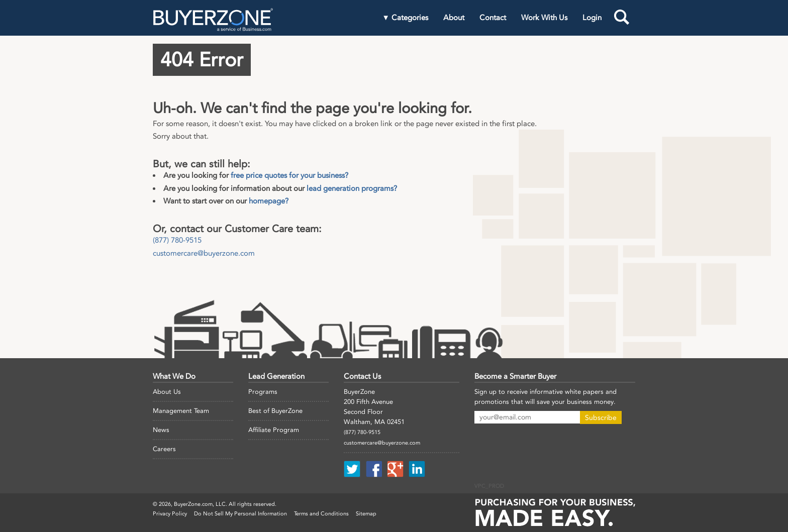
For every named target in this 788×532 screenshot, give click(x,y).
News (161, 430)
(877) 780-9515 (177, 240)
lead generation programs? (352, 188)
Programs (263, 392)
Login (592, 18)
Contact (493, 18)
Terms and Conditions (321, 514)
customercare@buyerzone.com (204, 253)
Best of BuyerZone (275, 411)
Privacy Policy (170, 514)
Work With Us (544, 18)
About (454, 18)
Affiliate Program (274, 430)
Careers (164, 449)
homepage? (269, 201)
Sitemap (366, 514)
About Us (167, 392)
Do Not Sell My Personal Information (240, 514)
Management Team (181, 411)
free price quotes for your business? (289, 175)
